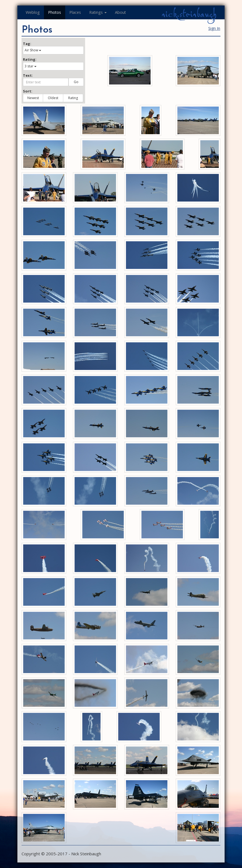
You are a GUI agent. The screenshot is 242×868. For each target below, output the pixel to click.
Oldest (53, 98)
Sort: (28, 91)
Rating (73, 98)
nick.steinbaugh (189, 14)
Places (75, 12)
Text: (28, 75)
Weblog (33, 12)
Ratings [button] (98, 12)
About (120, 12)
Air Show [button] (33, 50)
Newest (33, 98)
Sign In (214, 28)
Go (76, 82)
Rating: (30, 59)
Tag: (27, 44)
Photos (55, 12)
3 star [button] (31, 66)
